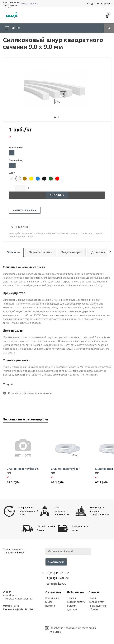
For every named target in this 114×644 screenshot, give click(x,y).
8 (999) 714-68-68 (11, 5)
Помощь (94, 592)
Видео (49, 602)
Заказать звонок (29, 4)
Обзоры (93, 610)
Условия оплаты (76, 602)
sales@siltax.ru (57, 584)
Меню (16, 28)
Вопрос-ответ (97, 602)
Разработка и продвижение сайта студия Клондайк (73, 628)
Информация (76, 592)
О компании (53, 592)
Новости (50, 606)
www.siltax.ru (10, 595)
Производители (98, 606)
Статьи (93, 598)
